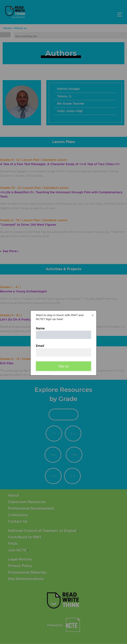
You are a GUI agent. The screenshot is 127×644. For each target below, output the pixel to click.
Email (40, 346)
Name (40, 329)
